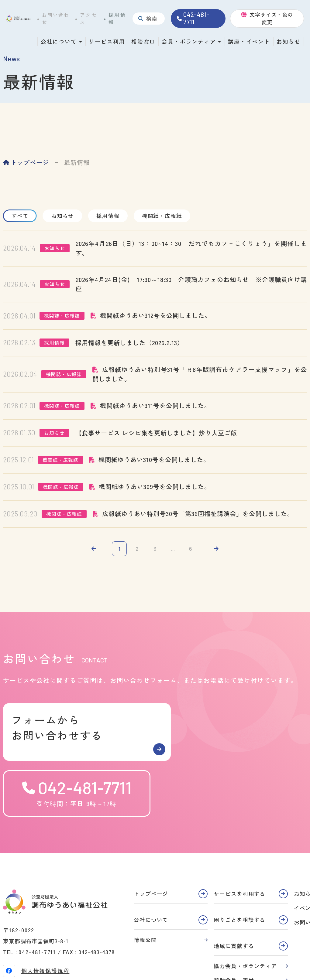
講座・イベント (249, 41)
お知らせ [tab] (65, 216)
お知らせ (289, 41)
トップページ (30, 162)
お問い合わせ (56, 18)
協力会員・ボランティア (245, 914)
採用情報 (117, 18)
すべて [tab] (21, 216)
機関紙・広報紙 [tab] (168, 216)
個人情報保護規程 (45, 919)
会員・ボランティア (189, 41)
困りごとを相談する (239, 868)
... (173, 549)
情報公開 (145, 888)
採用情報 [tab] (112, 216)
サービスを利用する (239, 842)
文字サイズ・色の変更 (271, 18)
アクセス (89, 18)
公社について (59, 41)
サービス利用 (107, 41)
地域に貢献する (234, 894)
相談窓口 (143, 41)
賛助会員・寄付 (234, 928)
